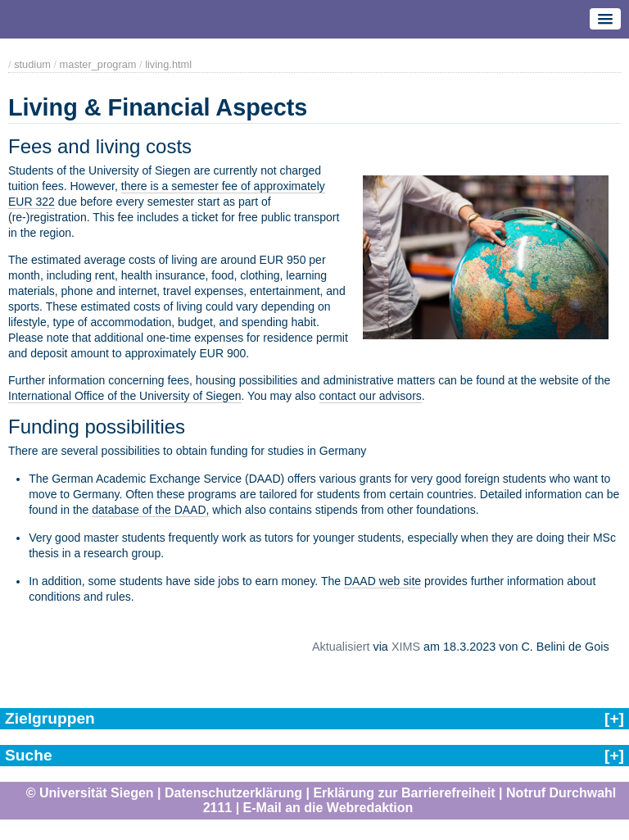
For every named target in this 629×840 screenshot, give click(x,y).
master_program (98, 64)
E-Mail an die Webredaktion (328, 808)
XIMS (406, 647)
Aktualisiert (341, 647)
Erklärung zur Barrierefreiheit (404, 793)
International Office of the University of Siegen (125, 396)
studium (32, 64)
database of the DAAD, (150, 510)
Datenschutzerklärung (233, 793)
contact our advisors (371, 396)
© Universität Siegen (90, 793)
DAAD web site (382, 581)
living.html (168, 64)
